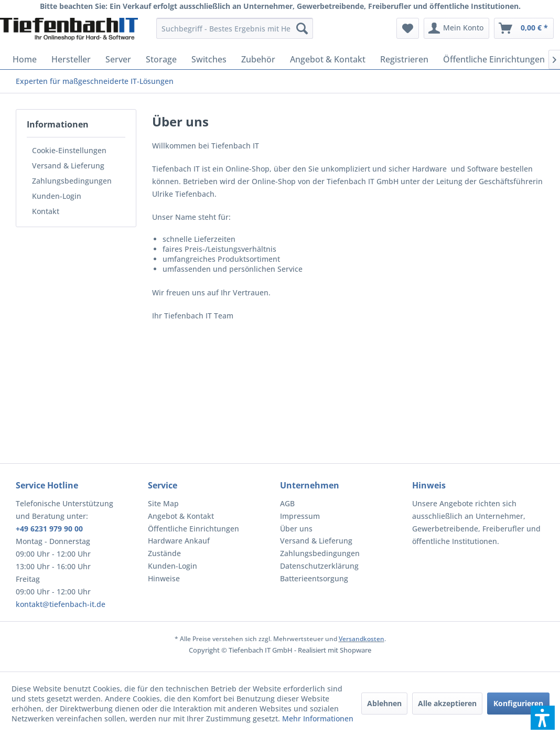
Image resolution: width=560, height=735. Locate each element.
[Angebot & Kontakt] (328, 59)
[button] (543, 718)
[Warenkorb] (524, 28)
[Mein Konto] (456, 28)
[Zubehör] (258, 59)
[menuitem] (235, 28)
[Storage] (161, 59)
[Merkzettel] (408, 28)
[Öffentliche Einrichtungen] (494, 59)
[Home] (25, 59)
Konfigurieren (518, 703)
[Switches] (209, 59)
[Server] (118, 59)
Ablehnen (384, 703)
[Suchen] (302, 28)
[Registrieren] (404, 59)
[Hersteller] (71, 59)
